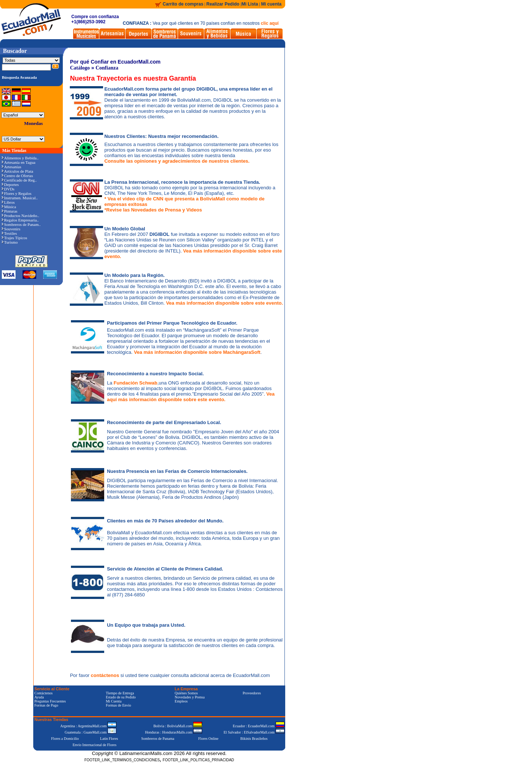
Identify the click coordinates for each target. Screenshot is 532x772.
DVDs (8, 189)
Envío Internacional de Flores (94, 745)
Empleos (181, 701)
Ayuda (39, 697)
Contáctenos (43, 693)
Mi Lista (250, 4)
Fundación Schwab (136, 383)
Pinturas (10, 211)
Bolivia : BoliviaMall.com (178, 726)
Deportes (10, 184)
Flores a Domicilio (65, 739)
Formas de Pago (46, 705)
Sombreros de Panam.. (21, 224)
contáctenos (106, 675)
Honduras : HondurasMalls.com (173, 732)
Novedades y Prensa (190, 697)
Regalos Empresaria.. (20, 220)
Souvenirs (11, 229)
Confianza (107, 68)
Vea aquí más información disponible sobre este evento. (191, 397)
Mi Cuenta (114, 701)
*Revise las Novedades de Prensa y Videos (153, 210)
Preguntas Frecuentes (50, 701)
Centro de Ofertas (17, 176)
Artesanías (11, 167)
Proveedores (252, 693)
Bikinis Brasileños (254, 739)
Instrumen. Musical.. (20, 198)
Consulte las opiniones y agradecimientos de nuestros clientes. (177, 161)
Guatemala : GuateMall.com (91, 732)
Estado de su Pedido (121, 697)
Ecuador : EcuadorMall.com (259, 726)
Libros (8, 202)
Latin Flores (109, 739)
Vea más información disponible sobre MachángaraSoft (197, 352)
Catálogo (80, 68)
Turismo (10, 242)
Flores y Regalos (17, 193)
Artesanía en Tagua (19, 162)
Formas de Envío (118, 705)
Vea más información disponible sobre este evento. (224, 303)
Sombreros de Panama (158, 739)
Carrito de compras (183, 4)
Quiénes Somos (186, 693)
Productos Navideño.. (21, 216)
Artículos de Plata (18, 171)
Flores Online (209, 739)
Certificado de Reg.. (19, 180)
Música (9, 207)
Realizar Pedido (224, 4)
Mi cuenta (271, 4)
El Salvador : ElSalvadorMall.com (254, 732)
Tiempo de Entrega (120, 693)
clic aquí (270, 23)
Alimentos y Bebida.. (20, 158)
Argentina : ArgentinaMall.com (88, 726)
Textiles (9, 233)
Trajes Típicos (15, 238)
